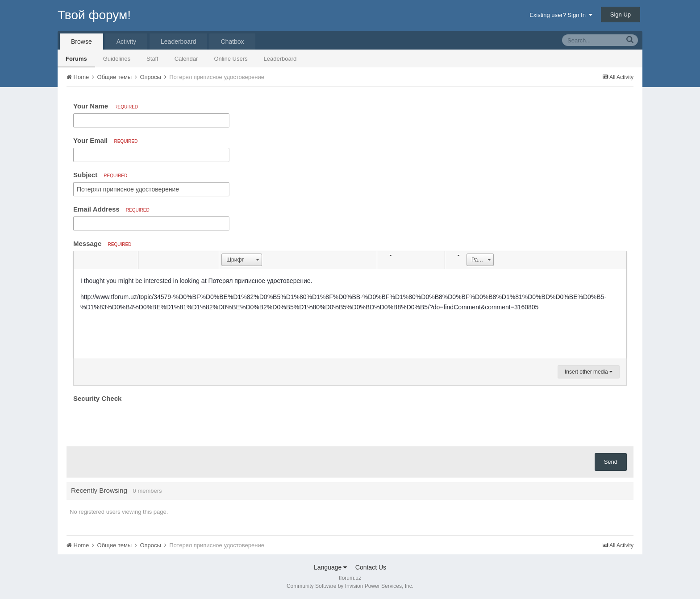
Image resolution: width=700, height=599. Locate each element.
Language (330, 567)
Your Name (106, 106)
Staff (152, 59)
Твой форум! (94, 15)
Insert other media (589, 372)
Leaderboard (280, 59)
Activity (126, 42)
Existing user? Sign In (561, 15)
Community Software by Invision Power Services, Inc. (350, 586)
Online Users (231, 59)
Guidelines (117, 59)
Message (102, 243)
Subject (100, 175)
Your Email (105, 140)
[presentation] (141, 422)
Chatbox (232, 42)
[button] (82, 260)
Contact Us (371, 567)
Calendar (186, 59)
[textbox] (350, 314)
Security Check (97, 398)
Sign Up (621, 15)
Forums (76, 59)
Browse (81, 42)
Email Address (111, 209)
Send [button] (611, 462)
